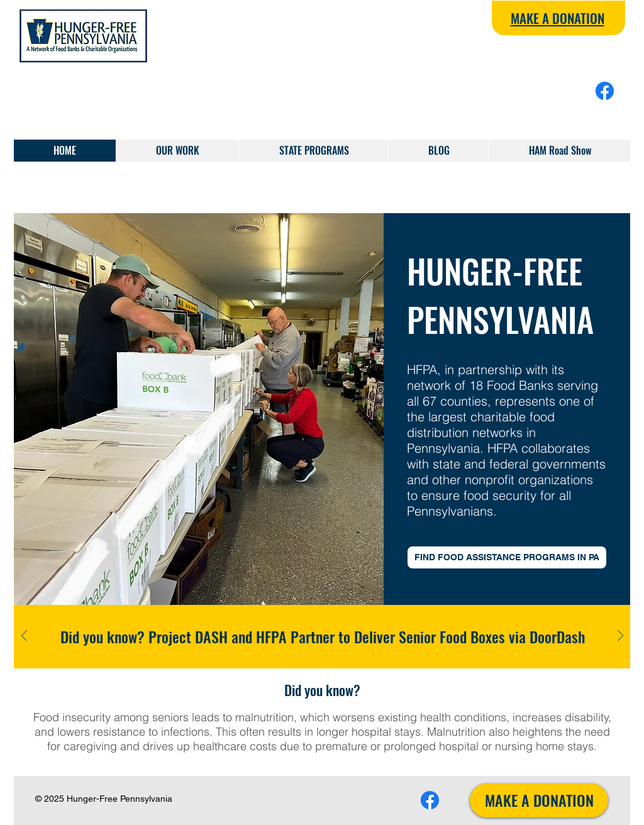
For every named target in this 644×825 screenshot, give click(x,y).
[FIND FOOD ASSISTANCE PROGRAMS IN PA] (507, 557)
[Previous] (24, 637)
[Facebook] (605, 91)
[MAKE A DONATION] (539, 800)
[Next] (620, 637)
